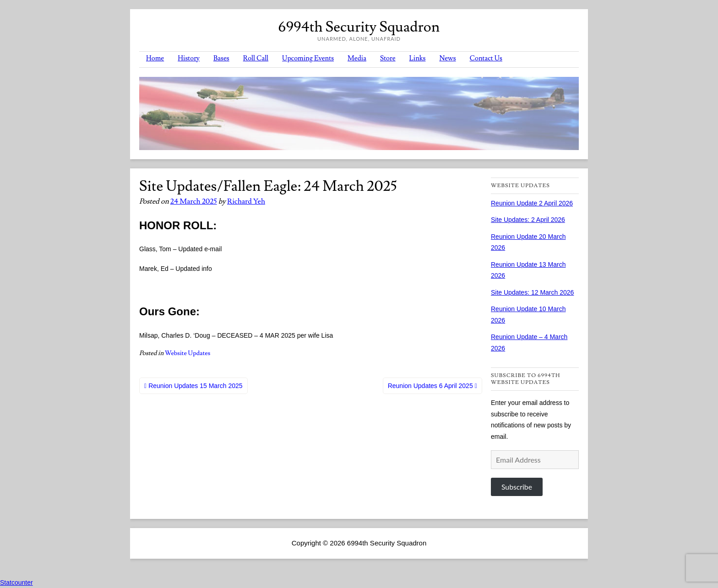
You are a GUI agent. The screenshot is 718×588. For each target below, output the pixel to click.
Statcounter (16, 583)
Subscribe (517, 487)
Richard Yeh (246, 201)
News (447, 58)
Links (418, 58)
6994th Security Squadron (359, 27)
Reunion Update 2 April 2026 (532, 203)
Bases (221, 58)
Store (388, 58)
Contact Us (486, 58)
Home (155, 58)
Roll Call (256, 58)
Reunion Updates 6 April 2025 (430, 386)
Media (357, 58)
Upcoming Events (308, 58)
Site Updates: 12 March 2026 (532, 292)
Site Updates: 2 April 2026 (528, 220)
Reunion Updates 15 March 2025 (195, 386)
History (189, 58)
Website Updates (188, 353)
